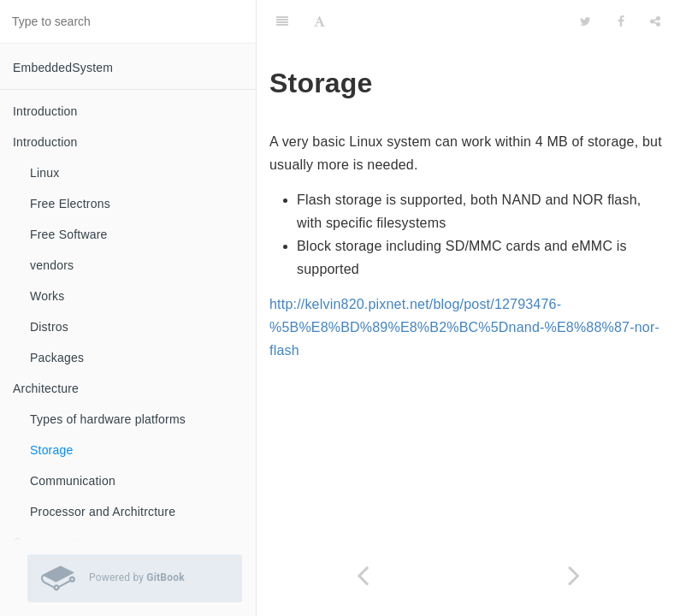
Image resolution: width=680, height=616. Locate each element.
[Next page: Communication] (575, 575)
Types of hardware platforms (108, 419)
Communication (73, 481)
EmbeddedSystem (63, 68)
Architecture (46, 388)
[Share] (655, 21)
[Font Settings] (319, 21)
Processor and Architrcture (103, 512)
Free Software (69, 234)
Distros (49, 327)
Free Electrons (70, 204)
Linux (44, 173)
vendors (52, 265)
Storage (51, 450)
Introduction (45, 111)
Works (47, 296)
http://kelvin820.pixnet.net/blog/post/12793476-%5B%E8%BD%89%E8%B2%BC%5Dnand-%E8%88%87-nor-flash (464, 327)
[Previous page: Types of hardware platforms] (363, 575)
